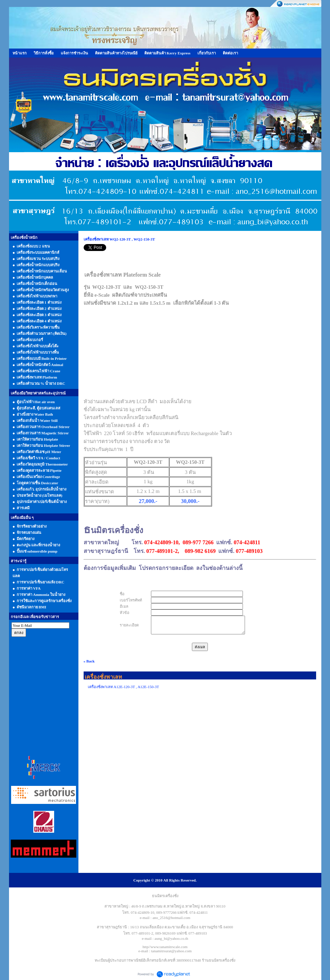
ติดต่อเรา (230, 53)
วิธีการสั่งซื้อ (44, 53)
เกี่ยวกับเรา (207, 53)
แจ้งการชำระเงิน (74, 53)
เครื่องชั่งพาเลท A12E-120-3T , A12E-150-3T (124, 687)
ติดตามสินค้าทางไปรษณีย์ (116, 53)
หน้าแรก (20, 53)
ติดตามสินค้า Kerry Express (167, 53)
